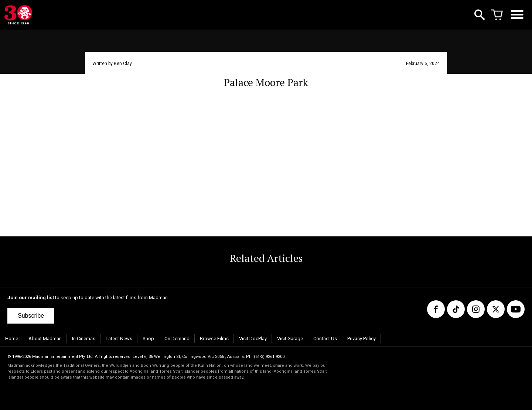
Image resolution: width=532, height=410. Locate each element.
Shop (148, 339)
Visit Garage (290, 339)
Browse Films (214, 339)
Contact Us (325, 339)
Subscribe (31, 316)
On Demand (177, 339)
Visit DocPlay (253, 339)
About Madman (45, 339)
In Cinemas (84, 339)
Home (12, 339)
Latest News (119, 339)
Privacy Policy (362, 339)
